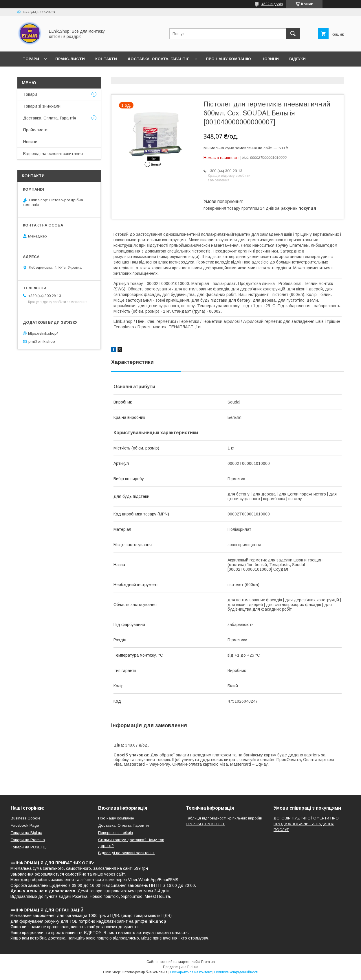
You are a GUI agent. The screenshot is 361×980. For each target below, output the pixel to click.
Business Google (25, 818)
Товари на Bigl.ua (26, 833)
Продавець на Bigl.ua (181, 967)
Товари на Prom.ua (28, 840)
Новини (270, 59)
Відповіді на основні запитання (59, 74)
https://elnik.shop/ (43, 333)
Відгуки (297, 59)
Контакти (106, 59)
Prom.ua (208, 962)
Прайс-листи (70, 59)
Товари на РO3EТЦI (29, 847)
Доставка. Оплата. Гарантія (158, 59)
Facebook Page (25, 825)
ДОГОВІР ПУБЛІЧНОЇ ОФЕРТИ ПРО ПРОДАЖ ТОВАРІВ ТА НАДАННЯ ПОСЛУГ (306, 824)
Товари (31, 59)
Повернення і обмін (116, 833)
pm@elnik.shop (42, 341)
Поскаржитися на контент (191, 972)
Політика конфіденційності (236, 972)
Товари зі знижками (42, 106)
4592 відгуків (272, 4)
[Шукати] (293, 34)
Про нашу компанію (228, 59)
